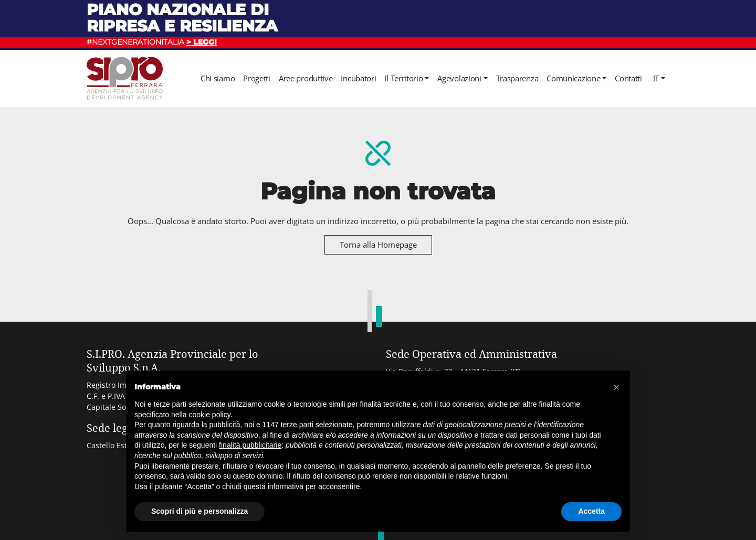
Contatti (628, 78)
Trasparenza (517, 78)
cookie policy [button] (210, 415)
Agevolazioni (459, 78)
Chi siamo (218, 78)
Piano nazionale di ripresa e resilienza (182, 18)
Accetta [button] (591, 511)
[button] (616, 387)
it (656, 78)
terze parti (297, 425)
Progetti (257, 78)
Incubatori (358, 78)
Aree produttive (306, 78)
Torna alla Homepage (378, 245)
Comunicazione (573, 78)
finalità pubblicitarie (250, 445)
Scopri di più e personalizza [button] (199, 511)
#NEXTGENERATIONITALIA (152, 42)
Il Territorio (403, 78)
